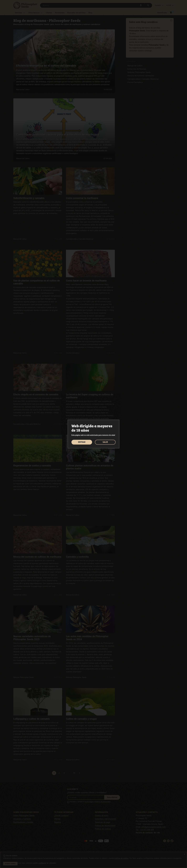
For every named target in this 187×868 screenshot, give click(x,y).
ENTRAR (82, 442)
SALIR (105, 442)
